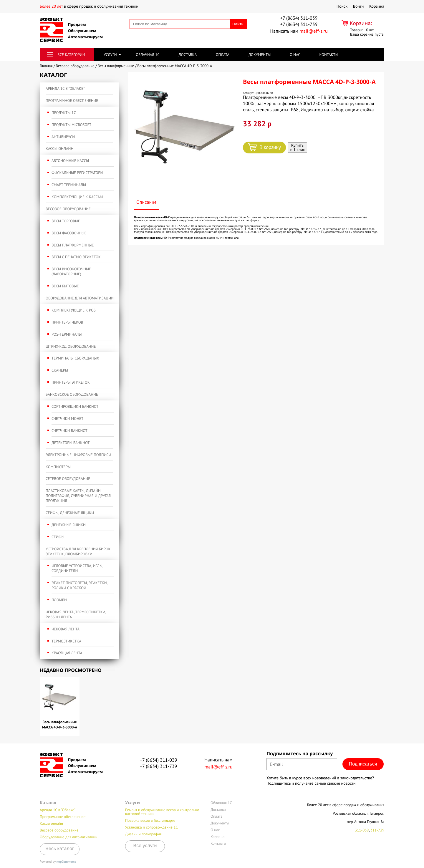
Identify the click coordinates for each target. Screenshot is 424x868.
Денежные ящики (69, 525)
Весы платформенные (73, 245)
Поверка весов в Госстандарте (150, 820)
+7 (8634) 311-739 (299, 24)
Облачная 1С (148, 55)
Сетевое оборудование (68, 479)
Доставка (188, 55)
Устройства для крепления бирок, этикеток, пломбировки (78, 551)
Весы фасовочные (69, 233)
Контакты (329, 55)
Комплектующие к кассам (77, 197)
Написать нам (299, 31)
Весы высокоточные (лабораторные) (71, 271)
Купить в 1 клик (298, 148)
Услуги (110, 55)
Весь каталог (60, 849)
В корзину (270, 147)
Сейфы (58, 537)
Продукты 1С (64, 113)
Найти (238, 24)
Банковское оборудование (72, 394)
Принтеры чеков (67, 322)
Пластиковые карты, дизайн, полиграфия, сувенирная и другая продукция (78, 496)
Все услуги (145, 846)
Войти (358, 6)
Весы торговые (66, 221)
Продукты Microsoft (71, 125)
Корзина (377, 6)
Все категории (71, 55)
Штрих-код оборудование (71, 346)
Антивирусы (63, 137)
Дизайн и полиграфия (143, 834)
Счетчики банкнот (69, 431)
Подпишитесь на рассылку (300, 753)
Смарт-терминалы (69, 185)
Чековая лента (66, 629)
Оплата (223, 55)
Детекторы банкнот (71, 443)
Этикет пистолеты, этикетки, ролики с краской (79, 585)
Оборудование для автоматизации (80, 298)
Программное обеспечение (72, 101)
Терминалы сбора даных (75, 358)
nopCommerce (66, 862)
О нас (295, 55)
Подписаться (363, 764)
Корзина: (361, 23)
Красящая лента (67, 653)
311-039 (362, 830)
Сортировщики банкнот (75, 406)
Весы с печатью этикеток (76, 257)
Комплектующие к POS (74, 310)
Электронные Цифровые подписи (78, 455)
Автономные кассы (70, 161)
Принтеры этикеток (71, 382)
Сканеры (60, 370)
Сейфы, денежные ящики (70, 513)
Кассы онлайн (59, 149)
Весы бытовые (65, 286)
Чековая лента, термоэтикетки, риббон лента (76, 614)
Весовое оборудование (68, 209)
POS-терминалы (67, 334)
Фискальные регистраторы (77, 173)
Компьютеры (58, 467)
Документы (260, 55)
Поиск (342, 6)
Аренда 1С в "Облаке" (65, 88)
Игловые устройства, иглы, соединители (77, 568)
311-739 (377, 830)
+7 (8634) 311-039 (299, 18)
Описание (146, 202)
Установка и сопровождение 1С (151, 827)
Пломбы (59, 600)
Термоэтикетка (66, 641)
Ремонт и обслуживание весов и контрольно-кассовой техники (163, 812)
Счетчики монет (67, 419)
